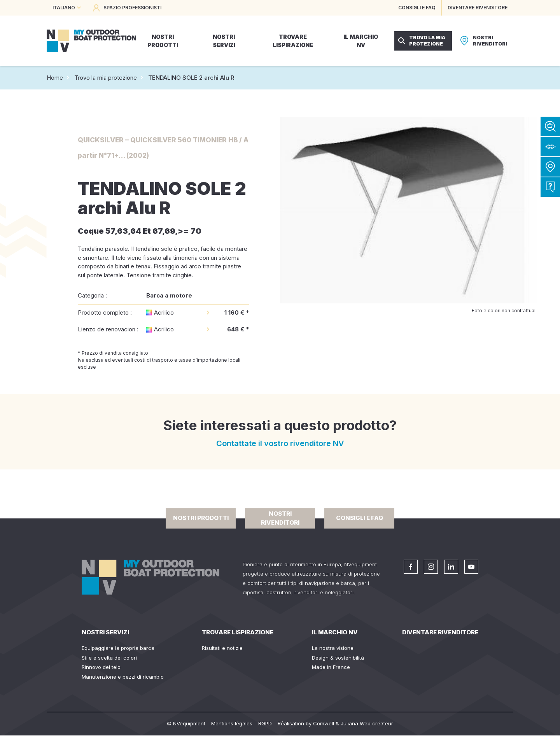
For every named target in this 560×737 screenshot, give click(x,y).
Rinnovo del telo (101, 667)
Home (55, 78)
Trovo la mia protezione (106, 78)
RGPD (265, 723)
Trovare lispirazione (238, 632)
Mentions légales (232, 723)
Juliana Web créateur (367, 723)
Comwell (324, 723)
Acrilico (164, 312)
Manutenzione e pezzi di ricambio (123, 677)
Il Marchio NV (335, 632)
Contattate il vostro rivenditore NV (280, 443)
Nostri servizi (105, 632)
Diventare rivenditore (440, 632)
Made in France (331, 667)
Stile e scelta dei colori (109, 658)
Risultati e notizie (222, 648)
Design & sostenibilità (338, 658)
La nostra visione (333, 648)
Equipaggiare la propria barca (118, 648)
